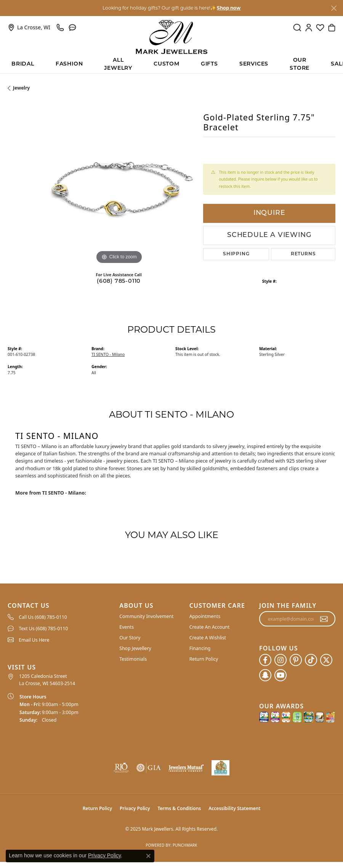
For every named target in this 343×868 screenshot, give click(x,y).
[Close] (334, 8)
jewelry (21, 88)
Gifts (209, 64)
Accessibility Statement (234, 808)
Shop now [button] (229, 8)
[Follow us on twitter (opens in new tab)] (326, 660)
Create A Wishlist (208, 638)
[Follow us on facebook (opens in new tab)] (265, 660)
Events (127, 627)
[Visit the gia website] (149, 768)
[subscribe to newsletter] (324, 619)
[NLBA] (220, 768)
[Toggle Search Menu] (297, 27)
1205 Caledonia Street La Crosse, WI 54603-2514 (47, 680)
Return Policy (204, 659)
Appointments (205, 616)
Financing (200, 648)
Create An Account (210, 627)
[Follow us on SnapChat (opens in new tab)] (265, 675)
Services (254, 64)
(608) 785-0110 (119, 281)
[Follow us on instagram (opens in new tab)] (280, 660)
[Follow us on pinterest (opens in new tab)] (296, 660)
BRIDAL (23, 64)
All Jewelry (118, 65)
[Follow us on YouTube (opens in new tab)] (280, 675)
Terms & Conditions (180, 808)
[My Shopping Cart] (332, 27)
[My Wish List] (320, 27)
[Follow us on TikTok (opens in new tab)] (311, 660)
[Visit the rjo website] (121, 768)
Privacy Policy (135, 808)
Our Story (130, 638)
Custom (167, 64)
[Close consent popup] (148, 856)
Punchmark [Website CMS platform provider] (185, 845)
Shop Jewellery (135, 648)
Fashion (69, 64)
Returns (303, 254)
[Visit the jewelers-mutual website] (186, 768)
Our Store (300, 65)
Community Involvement (146, 616)
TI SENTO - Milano (108, 354)
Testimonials (133, 659)
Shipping (236, 254)
